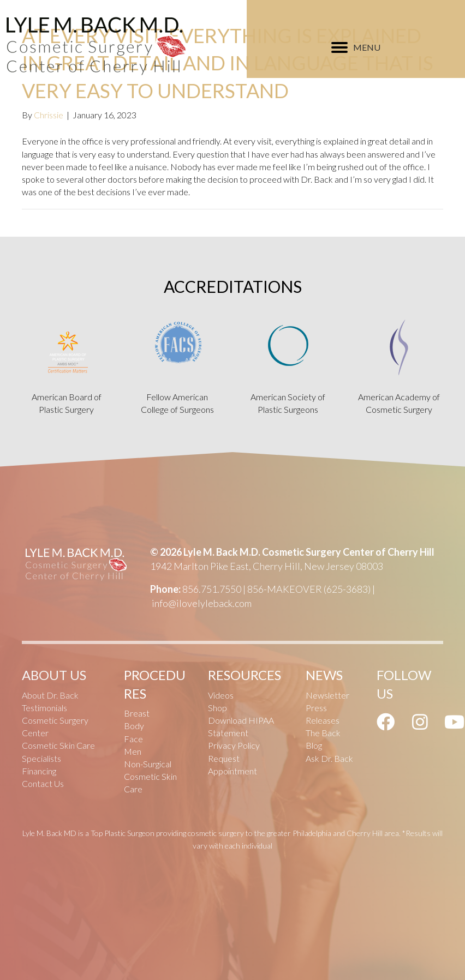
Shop (217, 708)
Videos (221, 695)
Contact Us (43, 783)
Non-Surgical (148, 764)
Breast (137, 713)
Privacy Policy (234, 745)
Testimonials (44, 708)
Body (134, 726)
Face (133, 739)
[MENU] (356, 47)
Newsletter (327, 695)
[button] (386, 722)
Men (133, 751)
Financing (39, 771)
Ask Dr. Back (329, 758)
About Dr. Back (50, 695)
